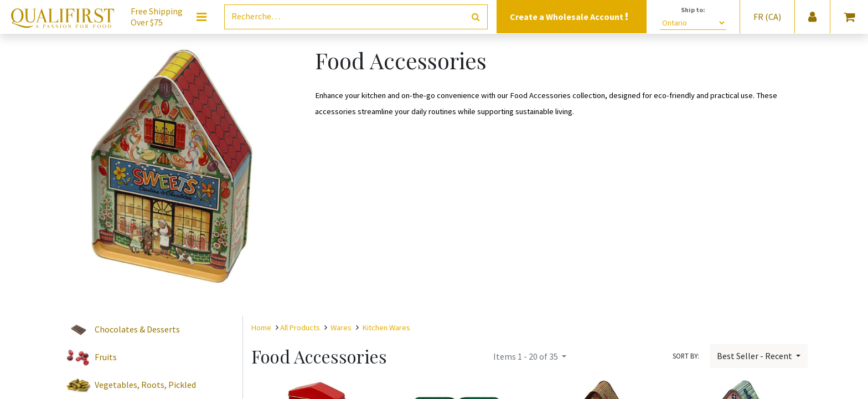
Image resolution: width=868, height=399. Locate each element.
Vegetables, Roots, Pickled (145, 385)
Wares (341, 328)
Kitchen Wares (386, 328)
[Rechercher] (476, 17)
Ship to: (693, 10)
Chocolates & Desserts (137, 329)
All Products (300, 328)
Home (261, 328)
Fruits (106, 357)
